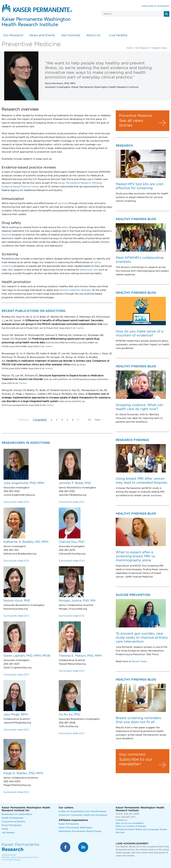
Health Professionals (12, 818)
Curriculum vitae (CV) (16, 502)
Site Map (6, 857)
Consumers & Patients (13, 822)
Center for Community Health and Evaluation (83, 815)
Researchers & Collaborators (17, 814)
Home (130, 48)
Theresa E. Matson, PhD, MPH (80, 656)
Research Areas (159, 48)
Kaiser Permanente (69, 824)
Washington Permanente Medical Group (80, 831)
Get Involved (71, 35)
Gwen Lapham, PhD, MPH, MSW (27, 656)
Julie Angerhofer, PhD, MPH (24, 483)
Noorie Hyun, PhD (17, 601)
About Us (93, 35)
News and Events (42, 35)
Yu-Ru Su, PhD (69, 715)
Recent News (139, 661)
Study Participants (12, 825)
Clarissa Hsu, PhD (72, 542)
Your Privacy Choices (11, 860)
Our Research (13, 35)
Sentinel (6, 235)
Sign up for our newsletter (130, 823)
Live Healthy (118, 35)
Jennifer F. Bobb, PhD (75, 483)
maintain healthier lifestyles (75, 290)
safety (65, 227)
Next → (99, 420)
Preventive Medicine (136, 116)
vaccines (63, 203)
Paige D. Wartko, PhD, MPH (23, 773)
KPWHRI (12, 855)
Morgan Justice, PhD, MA (77, 601)
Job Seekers (8, 833)
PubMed (80, 328)
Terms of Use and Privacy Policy (25, 857)
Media (5, 829)
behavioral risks (89, 270)
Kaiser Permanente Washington (75, 828)
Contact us (121, 820)
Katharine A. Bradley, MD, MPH (26, 542)
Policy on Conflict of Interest (131, 826)
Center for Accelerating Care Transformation (82, 811)
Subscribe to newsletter (155, 6)
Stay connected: (132, 754)
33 (90, 420)
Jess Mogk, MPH (16, 715)
